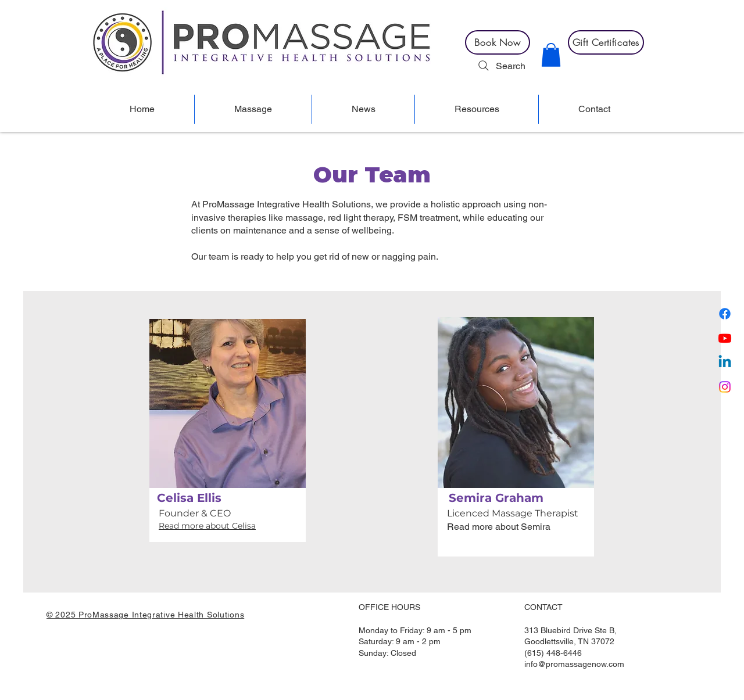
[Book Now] (498, 42)
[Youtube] (725, 338)
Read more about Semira (499, 527)
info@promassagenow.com (574, 664)
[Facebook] (725, 314)
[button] (551, 55)
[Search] (500, 66)
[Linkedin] (725, 362)
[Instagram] (725, 387)
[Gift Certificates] (606, 42)
